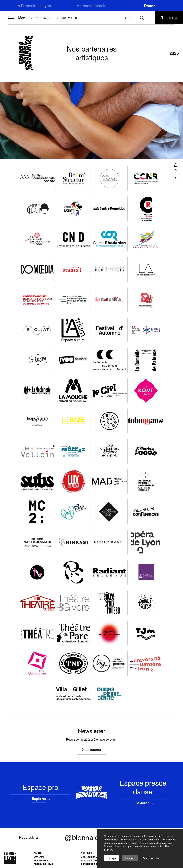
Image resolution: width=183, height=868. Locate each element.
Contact (39, 857)
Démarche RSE (90, 864)
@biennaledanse (91, 837)
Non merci (130, 858)
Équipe (38, 853)
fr (129, 18)
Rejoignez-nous (43, 864)
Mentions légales (92, 860)
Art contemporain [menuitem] (91, 6)
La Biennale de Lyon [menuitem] (33, 6)
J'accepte (112, 858)
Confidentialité (90, 857)
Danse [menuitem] (150, 6)
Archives (86, 853)
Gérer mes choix (151, 858)
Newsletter (41, 860)
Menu (18, 18)
